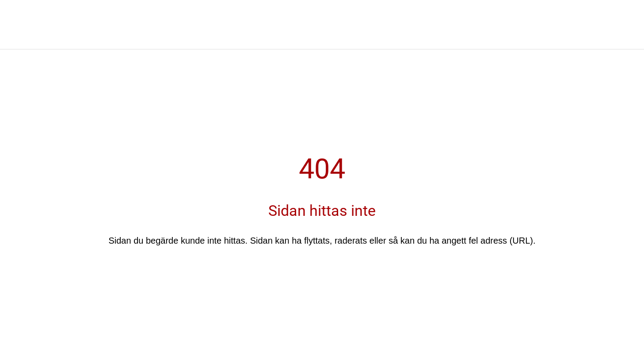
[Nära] (18, 35)
